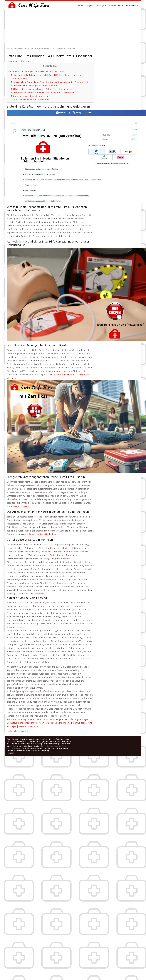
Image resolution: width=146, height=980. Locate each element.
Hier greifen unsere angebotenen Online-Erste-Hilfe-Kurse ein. (42, 89)
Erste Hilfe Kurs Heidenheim (43, 534)
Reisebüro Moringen (53, 719)
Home (81, 6)
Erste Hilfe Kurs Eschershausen (65, 555)
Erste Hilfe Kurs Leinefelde (31, 594)
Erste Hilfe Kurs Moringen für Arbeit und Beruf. (34, 86)
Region (90, 6)
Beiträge (101, 6)
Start (9, 48)
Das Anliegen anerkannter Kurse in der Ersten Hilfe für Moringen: (43, 93)
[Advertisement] (73, 29)
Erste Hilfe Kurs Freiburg (19, 506)
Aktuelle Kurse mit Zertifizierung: (32, 100)
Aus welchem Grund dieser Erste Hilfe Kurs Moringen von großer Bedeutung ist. (50, 82)
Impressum (132, 6)
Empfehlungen (116, 6)
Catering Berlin (61, 746)
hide (55, 66)
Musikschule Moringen (58, 723)
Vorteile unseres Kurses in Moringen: (30, 96)
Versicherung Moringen (77, 719)
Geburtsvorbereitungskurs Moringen (25, 723)
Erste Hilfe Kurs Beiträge (21, 48)
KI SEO (51, 746)
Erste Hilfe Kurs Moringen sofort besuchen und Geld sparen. (37, 72)
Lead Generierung (13, 748)
